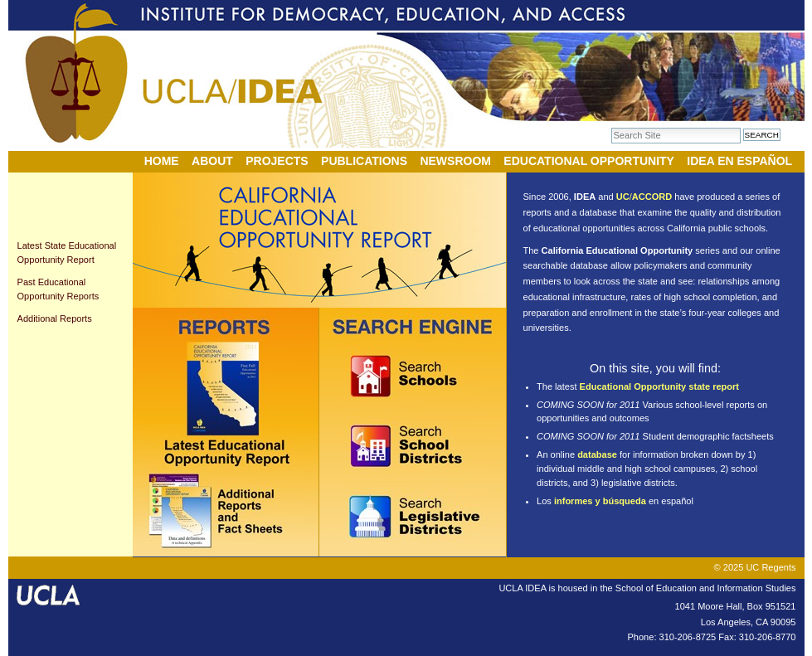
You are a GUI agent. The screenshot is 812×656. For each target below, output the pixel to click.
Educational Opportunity (589, 161)
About (212, 161)
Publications (364, 161)
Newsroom (455, 161)
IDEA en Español (739, 161)
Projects (277, 161)
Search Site (611, 127)
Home (162, 161)
